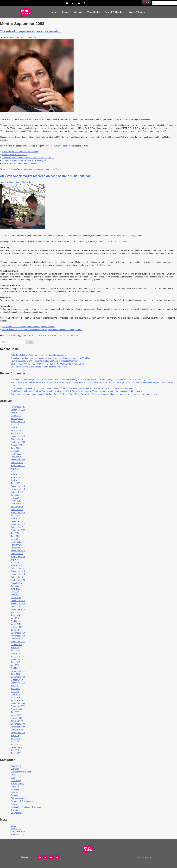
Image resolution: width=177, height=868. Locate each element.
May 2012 (15, 665)
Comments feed (18, 831)
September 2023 (18, 442)
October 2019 (17, 492)
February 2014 (17, 627)
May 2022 (15, 471)
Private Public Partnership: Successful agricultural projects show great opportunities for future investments (115, 394)
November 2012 (18, 659)
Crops (13, 775)
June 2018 (15, 516)
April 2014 (15, 621)
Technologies (95, 12)
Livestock (15, 786)
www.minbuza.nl (61, 146)
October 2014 (17, 606)
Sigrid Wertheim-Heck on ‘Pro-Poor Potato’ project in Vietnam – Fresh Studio (44, 391)
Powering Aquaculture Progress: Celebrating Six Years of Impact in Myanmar (44, 361)
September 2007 (18, 747)
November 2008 (18, 727)
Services (80, 12)
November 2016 (18, 551)
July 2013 (15, 648)
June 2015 (15, 589)
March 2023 (16, 454)
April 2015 (15, 595)
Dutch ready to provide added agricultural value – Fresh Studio (38, 394)
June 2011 (15, 674)
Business (13, 169)
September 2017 (18, 530)
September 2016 (18, 557)
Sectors (67, 12)
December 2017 (18, 521)
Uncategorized (17, 813)
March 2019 (16, 501)
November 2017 (18, 524)
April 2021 (15, 480)
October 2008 (17, 730)
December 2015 (18, 571)
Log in (13, 826)
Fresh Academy (18, 784)
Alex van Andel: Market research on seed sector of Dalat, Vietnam (46, 176)
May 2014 (15, 618)
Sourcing (15, 804)
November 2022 (18, 460)
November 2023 (18, 436)
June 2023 (15, 448)
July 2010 (15, 686)
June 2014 (15, 615)
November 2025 (18, 407)
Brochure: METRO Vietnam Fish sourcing (20, 152)
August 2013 (16, 645)
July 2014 (15, 612)
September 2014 (18, 609)
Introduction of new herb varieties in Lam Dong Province (27, 161)
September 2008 (18, 733)
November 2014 (18, 604)
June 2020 (15, 483)
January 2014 (17, 630)
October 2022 (17, 463)
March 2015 (16, 598)
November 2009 (18, 703)
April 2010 (15, 695)
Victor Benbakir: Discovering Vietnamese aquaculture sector (28, 327)
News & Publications (116, 12)
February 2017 (17, 545)
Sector (62, 335)
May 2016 (15, 562)
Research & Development (22, 801)
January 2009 (17, 721)
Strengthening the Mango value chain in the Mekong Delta (125, 380)
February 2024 (17, 430)
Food (13, 778)
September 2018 (18, 513)
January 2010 (17, 700)
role (53, 169)
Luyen (33, 37)
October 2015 (17, 577)
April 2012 (15, 668)
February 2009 (17, 718)
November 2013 (18, 636)
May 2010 (15, 692)
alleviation (28, 169)
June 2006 (15, 753)
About (55, 12)
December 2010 (18, 677)
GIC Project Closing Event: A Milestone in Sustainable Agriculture (39, 367)
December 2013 (18, 633)
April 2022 (15, 474)
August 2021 (16, 477)
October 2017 (17, 527)
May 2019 (15, 498)
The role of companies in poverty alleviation (31, 31)
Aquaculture (16, 766)
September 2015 (18, 580)
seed (68, 335)
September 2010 (18, 683)
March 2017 (16, 542)
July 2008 (15, 736)
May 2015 (15, 592)
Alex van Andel (30, 335)
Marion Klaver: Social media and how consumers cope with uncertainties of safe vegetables (42, 330)
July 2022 (15, 469)
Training (14, 810)
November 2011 (18, 671)
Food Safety (16, 781)
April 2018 (15, 518)
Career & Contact (139, 12)
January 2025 (17, 419)
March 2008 (16, 744)
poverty (47, 169)
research (54, 335)
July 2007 (15, 750)
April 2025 (15, 413)
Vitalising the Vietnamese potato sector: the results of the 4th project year (101, 388)
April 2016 (15, 565)
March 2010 (16, 697)
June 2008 (15, 739)
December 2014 (18, 601)
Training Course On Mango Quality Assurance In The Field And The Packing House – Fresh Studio (54, 380)
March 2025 (16, 416)
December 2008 (18, 724)
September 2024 (18, 422)
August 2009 (16, 709)
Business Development (21, 772)
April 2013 (15, 653)
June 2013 (15, 651)
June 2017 (15, 536)
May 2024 (15, 425)
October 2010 (17, 680)
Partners (14, 792)
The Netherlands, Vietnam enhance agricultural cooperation (28, 158)
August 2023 (16, 445)
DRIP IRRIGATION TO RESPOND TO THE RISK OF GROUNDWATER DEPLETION (48, 364)
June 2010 (15, 689)
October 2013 (17, 639)
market (46, 335)
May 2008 (15, 741)
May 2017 (15, 539)
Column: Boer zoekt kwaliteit (15, 155)
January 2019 (17, 507)
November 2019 (18, 489)
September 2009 (18, 706)
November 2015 (18, 574)
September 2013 (18, 642)
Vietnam (75, 335)
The (57, 169)
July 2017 (15, 533)
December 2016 (18, 548)
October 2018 (17, 510)
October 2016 (17, 554)
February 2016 (17, 568)
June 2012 (15, 662)
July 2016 (15, 560)
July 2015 (15, 586)
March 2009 (16, 715)
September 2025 (18, 410)
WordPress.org (17, 834)
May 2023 (15, 451)
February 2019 (17, 504)
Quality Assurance (19, 798)
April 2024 (15, 427)
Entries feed (16, 829)
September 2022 (18, 466)
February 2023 (17, 457)
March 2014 (16, 624)
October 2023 (17, 439)
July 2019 (15, 495)
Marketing (15, 789)
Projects (14, 795)
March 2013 (16, 656)
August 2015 (16, 583)
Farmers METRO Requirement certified (19, 163)
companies (38, 169)
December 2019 (18, 486)
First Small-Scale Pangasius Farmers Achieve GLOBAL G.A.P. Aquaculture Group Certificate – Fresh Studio (58, 382)
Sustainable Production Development (27, 807)
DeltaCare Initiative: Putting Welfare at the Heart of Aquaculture (38, 355)
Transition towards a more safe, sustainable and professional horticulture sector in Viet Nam (51, 358)
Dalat (40, 335)
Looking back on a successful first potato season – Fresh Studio (39, 388)
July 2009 (15, 712)
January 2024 (17, 433)
